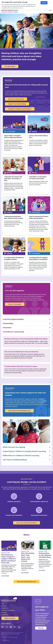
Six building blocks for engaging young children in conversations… (39, 259)
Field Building (5, 615)
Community (4, 612)
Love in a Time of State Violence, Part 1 (39, 137)
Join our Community (15, 304)
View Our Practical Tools (16, 99)
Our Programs (5, 576)
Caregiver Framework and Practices (20, 109)
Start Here (4, 606)
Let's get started (10, 66)
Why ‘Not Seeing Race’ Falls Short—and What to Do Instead (28, 557)
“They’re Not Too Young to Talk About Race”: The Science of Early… (13, 179)
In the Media (42, 570)
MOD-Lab (7, 640)
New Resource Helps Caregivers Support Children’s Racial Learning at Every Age (9, 559)
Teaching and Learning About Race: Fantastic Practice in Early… (14, 217)
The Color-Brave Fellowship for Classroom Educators (21, 352)
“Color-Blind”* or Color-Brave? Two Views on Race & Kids (38, 178)
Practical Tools (5, 608)
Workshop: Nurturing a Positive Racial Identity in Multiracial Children (26, 339)
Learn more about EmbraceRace (27, 523)
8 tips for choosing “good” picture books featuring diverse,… (39, 217)
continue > (4, 573)
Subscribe (41, 628)
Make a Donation (10, 618)
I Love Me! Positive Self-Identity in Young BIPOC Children (14, 259)
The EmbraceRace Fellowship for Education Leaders (21, 366)
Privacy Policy (15, 637)
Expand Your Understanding (17, 104)
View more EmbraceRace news (27, 582)
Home (3, 604)
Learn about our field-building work (19, 411)
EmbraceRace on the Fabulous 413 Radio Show (45, 555)
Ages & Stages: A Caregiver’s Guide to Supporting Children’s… (13, 137)
